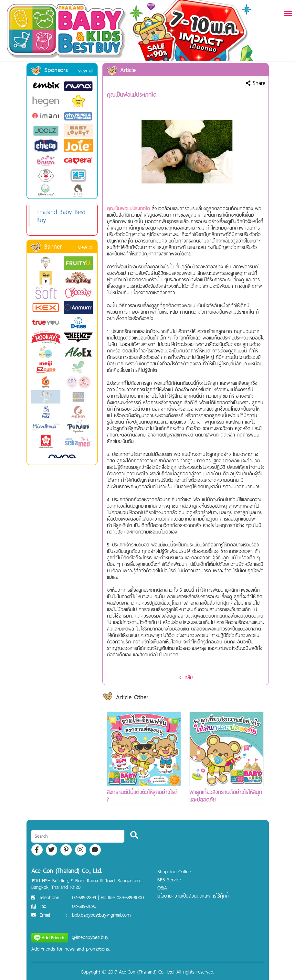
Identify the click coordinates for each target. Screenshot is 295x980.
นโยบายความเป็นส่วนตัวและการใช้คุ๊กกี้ (193, 896)
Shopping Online (174, 872)
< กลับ (185, 677)
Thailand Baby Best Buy (61, 216)
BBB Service (169, 880)
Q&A (162, 888)
